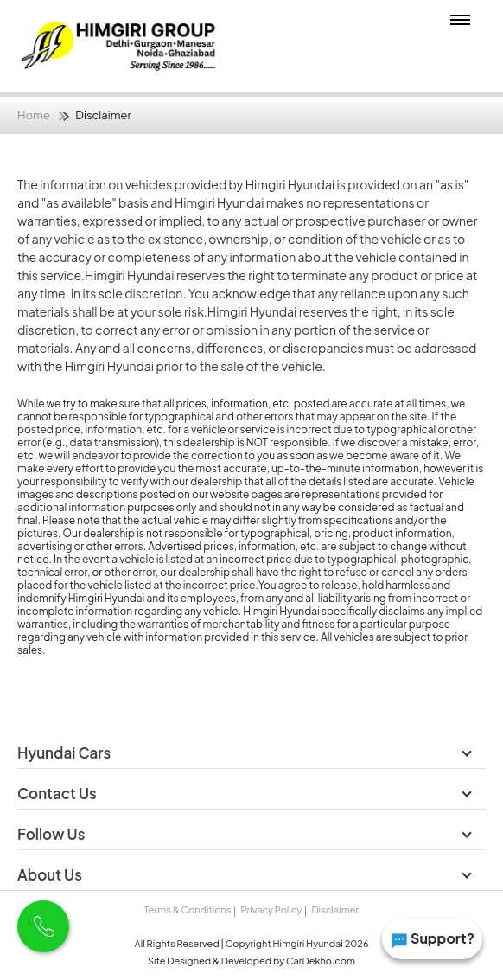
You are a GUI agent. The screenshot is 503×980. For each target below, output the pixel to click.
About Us (51, 874)
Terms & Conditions (188, 910)
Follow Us (52, 834)
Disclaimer (335, 910)
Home (34, 115)
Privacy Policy (271, 910)
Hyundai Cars (65, 753)
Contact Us (58, 793)
